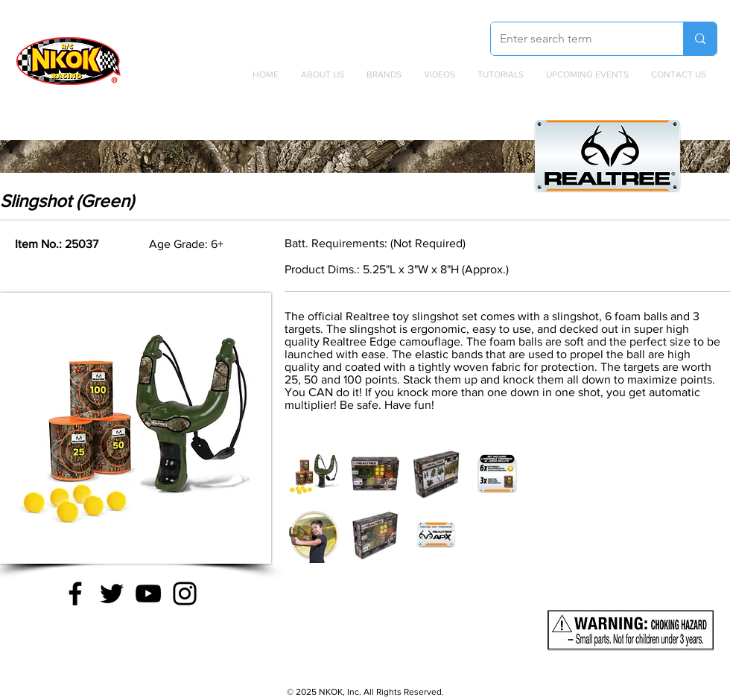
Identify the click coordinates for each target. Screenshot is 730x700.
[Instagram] (185, 594)
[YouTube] (148, 594)
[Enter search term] (576, 39)
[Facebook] (75, 594)
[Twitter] (112, 594)
